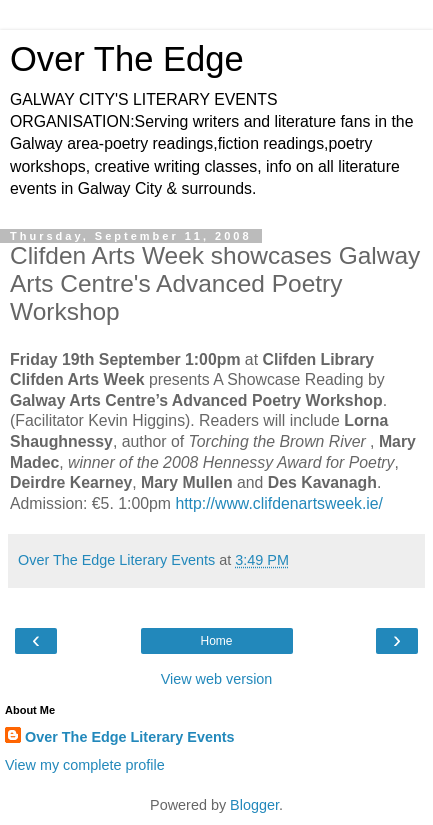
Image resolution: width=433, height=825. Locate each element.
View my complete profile (85, 765)
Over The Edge (127, 59)
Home (216, 641)
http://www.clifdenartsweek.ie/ (279, 503)
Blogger (254, 805)
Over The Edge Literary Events (130, 737)
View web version (217, 679)
